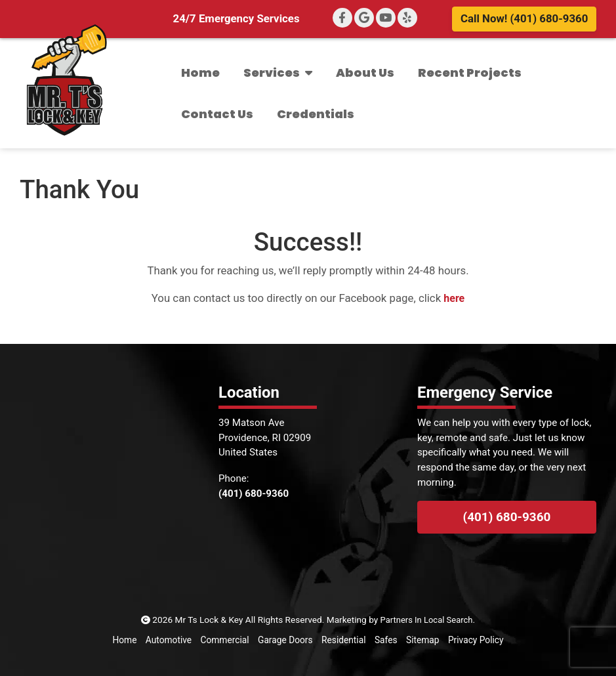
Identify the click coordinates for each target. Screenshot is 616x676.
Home (200, 73)
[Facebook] (342, 18)
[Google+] (364, 18)
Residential (343, 640)
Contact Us (217, 114)
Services (278, 73)
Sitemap (422, 640)
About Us (365, 73)
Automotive (169, 640)
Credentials (316, 114)
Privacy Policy (475, 640)
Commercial (225, 640)
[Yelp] (407, 18)
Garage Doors (285, 640)
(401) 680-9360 (507, 517)
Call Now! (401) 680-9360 (524, 18)
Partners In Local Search (426, 620)
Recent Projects (470, 73)
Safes (385, 640)
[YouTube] (386, 18)
